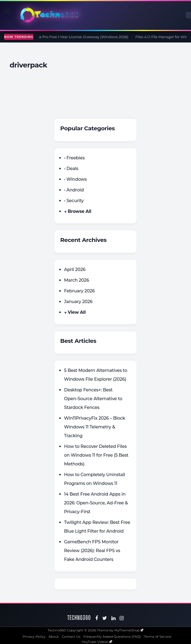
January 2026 (78, 302)
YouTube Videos (97, 642)
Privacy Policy (34, 636)
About (54, 636)
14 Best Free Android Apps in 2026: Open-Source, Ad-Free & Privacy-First (96, 503)
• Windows (75, 179)
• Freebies (74, 158)
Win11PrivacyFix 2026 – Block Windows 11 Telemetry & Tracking (95, 427)
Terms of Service (158, 636)
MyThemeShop (129, 630)
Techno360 (79, 618)
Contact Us (71, 636)
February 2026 (79, 291)
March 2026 (76, 280)
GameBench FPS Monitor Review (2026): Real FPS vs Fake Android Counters (92, 551)
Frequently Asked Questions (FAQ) (112, 636)
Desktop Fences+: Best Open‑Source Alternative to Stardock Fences (93, 399)
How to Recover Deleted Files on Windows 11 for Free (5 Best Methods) (96, 455)
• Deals (71, 169)
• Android (74, 190)
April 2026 (75, 269)
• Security (74, 201)
